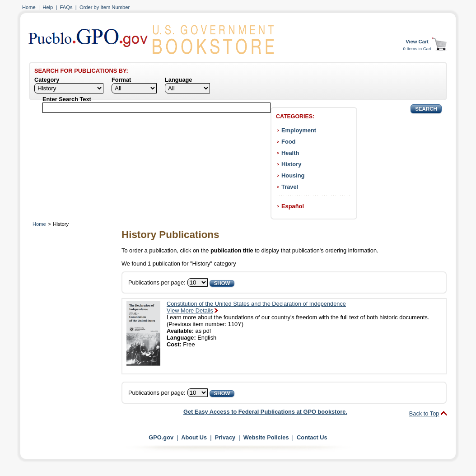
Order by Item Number (105, 7)
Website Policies (266, 437)
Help (48, 7)
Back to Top (424, 413)
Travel (290, 187)
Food (288, 142)
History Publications (170, 235)
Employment (299, 130)
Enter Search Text (67, 99)
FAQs (66, 7)
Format (121, 80)
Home (29, 7)
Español (293, 206)
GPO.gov (161, 437)
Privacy (225, 437)
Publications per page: (157, 282)
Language (178, 80)
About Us (194, 437)
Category (47, 80)
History (291, 164)
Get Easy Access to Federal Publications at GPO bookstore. (265, 412)
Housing (293, 175)
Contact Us (312, 437)
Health (290, 153)
